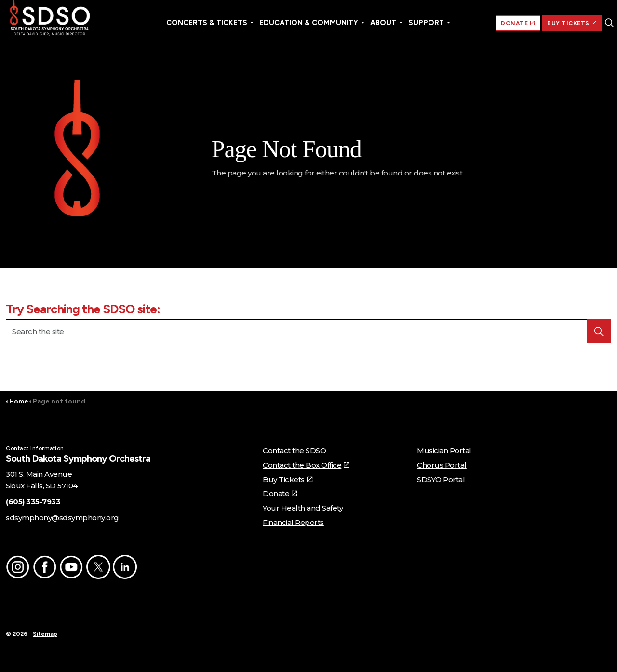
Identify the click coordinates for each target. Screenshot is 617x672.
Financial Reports (293, 522)
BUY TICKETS (572, 23)
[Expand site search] (609, 23)
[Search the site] (308, 331)
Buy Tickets (287, 479)
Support (426, 23)
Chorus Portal (442, 465)
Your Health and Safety (303, 508)
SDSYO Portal (441, 479)
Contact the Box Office (306, 465)
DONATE (518, 23)
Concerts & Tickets (207, 23)
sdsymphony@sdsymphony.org (62, 517)
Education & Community (309, 23)
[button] (77, 151)
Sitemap (45, 634)
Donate (280, 493)
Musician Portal (444, 450)
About (383, 23)
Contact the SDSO (294, 450)
